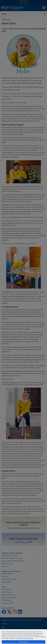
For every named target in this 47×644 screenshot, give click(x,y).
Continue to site (23, 642)
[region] (23, 637)
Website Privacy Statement (26, 638)
